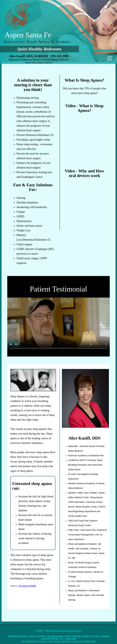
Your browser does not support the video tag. (58, 325)
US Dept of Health (27, 586)
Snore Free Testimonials (84, 641)
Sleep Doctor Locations (59, 641)
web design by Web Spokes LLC (66, 631)
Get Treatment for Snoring (34, 641)
